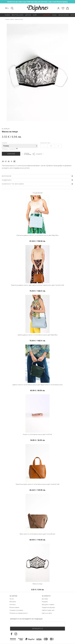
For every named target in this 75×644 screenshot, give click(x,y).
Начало (7, 19)
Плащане (45, 602)
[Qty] (51, 146)
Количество (45, 143)
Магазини (13, 602)
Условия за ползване (16, 610)
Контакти (13, 605)
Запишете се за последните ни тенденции (26, 619)
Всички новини (14, 607)
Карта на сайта (47, 613)
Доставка (45, 599)
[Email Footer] (38, 624)
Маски (12, 19)
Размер (5, 143)
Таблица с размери (10, 149)
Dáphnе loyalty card (48, 610)
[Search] (12, 8)
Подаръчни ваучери (48, 607)
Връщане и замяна (48, 605)
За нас (12, 599)
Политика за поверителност (19, 613)
